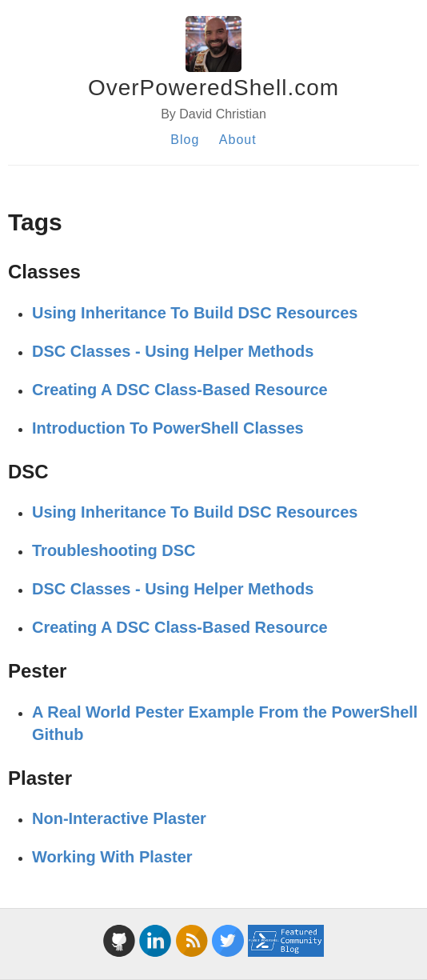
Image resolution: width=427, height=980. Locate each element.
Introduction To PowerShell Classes (168, 428)
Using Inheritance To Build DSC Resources (195, 313)
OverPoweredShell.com (213, 88)
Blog (185, 140)
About (238, 140)
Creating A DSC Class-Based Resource (180, 390)
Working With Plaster (112, 857)
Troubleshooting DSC (114, 550)
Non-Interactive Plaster (119, 818)
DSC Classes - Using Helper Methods (173, 351)
